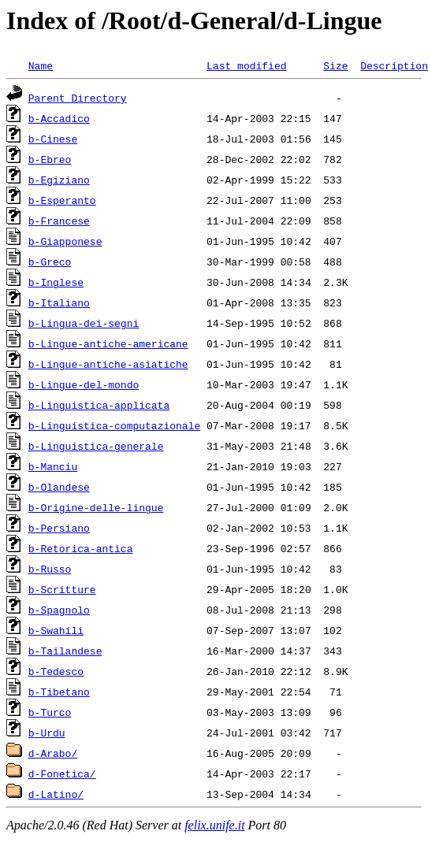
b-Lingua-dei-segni (84, 323)
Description (394, 65)
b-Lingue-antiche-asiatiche (108, 364)
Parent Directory (78, 98)
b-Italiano (59, 302)
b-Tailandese (65, 651)
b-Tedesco (56, 671)
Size (335, 65)
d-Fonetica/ (62, 773)
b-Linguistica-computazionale (114, 425)
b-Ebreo (50, 159)
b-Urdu (47, 733)
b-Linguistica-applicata (99, 405)
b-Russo (50, 569)
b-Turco (50, 712)
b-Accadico (59, 118)
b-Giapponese (65, 241)
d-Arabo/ (53, 753)
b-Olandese (59, 487)
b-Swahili (56, 630)
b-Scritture (62, 589)
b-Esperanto (62, 200)
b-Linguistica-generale (96, 446)
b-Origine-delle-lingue (96, 507)
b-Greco (50, 262)
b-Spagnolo (59, 610)
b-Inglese (56, 282)
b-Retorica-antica (81, 548)
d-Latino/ (56, 794)
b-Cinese (53, 139)
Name (41, 65)
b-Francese (59, 221)
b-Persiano (59, 528)
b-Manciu (53, 466)
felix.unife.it (214, 825)
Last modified (246, 65)
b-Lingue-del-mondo (84, 384)
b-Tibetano (59, 692)
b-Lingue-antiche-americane (108, 343)
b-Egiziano (59, 180)
